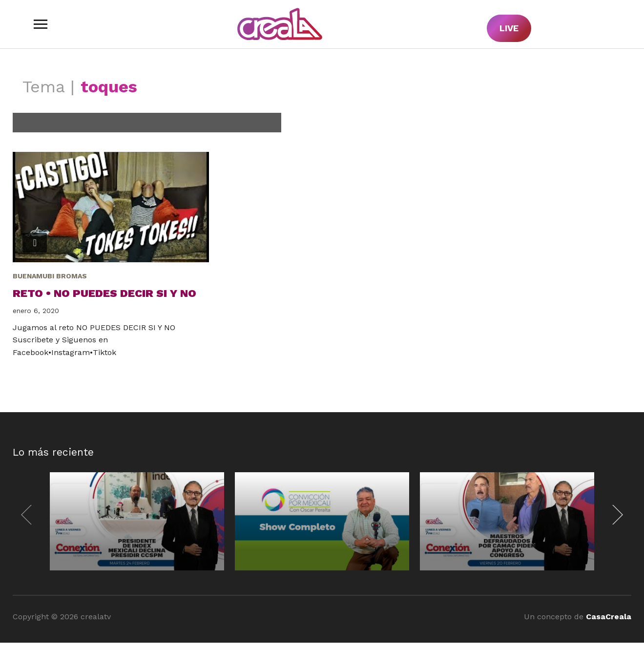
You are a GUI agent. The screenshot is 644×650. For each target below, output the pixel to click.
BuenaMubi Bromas (50, 276)
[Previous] (29, 515)
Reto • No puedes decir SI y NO (104, 293)
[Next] (615, 515)
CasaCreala (609, 617)
